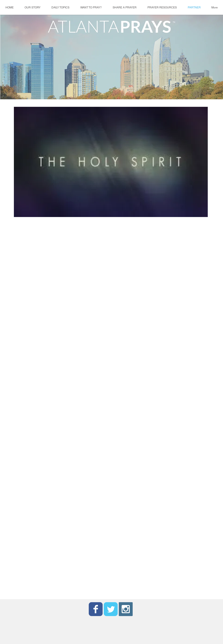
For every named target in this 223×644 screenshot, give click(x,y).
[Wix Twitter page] (111, 609)
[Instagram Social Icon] (126, 609)
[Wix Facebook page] (96, 609)
